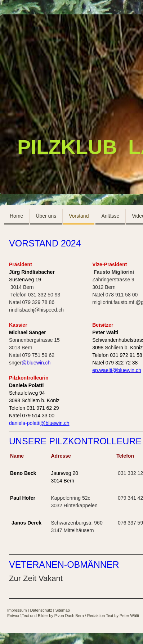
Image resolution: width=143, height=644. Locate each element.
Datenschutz (41, 610)
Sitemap (63, 610)
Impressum (17, 610)
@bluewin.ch (36, 363)
